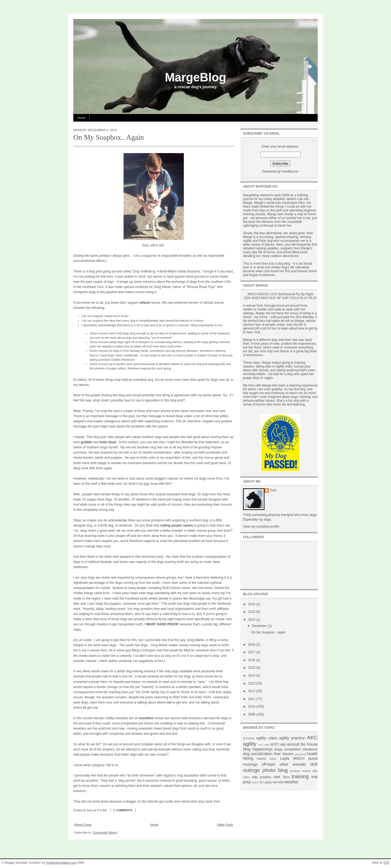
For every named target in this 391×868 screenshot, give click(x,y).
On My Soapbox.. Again (109, 137)
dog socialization (258, 754)
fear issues (284, 754)
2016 (252, 660)
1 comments (123, 810)
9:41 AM (102, 810)
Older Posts (225, 825)
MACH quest (305, 758)
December (260, 626)
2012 (252, 691)
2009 (252, 714)
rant (277, 777)
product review (300, 771)
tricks (255, 782)
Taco (286, 777)
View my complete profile (261, 527)
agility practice (292, 738)
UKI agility (265, 782)
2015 (252, 668)
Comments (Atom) (105, 832)
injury (273, 759)
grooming (300, 754)
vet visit (278, 782)
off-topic (269, 764)
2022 (252, 612)
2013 (252, 683)
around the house (302, 744)
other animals (293, 764)
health (312, 754)
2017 (252, 652)
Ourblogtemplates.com (61, 863)
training (300, 776)
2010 (252, 707)
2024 (252, 604)
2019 (252, 620)
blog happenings (258, 749)
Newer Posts (83, 825)
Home (81, 118)
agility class (267, 738)
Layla (285, 758)
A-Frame (249, 738)
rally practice (261, 777)
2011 (252, 699)
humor (261, 759)
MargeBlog (195, 77)
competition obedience (301, 749)
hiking (248, 758)
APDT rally (278, 745)
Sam (273, 490)
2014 (252, 676)
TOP (386, 863)
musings (250, 764)
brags (279, 749)
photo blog (275, 770)
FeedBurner (290, 172)
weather (291, 782)
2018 (252, 645)
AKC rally (264, 745)
